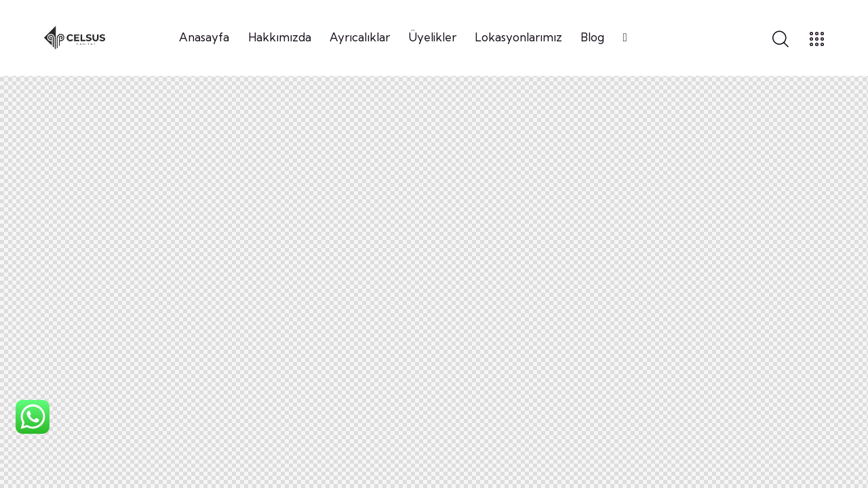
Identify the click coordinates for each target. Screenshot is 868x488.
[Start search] (781, 40)
